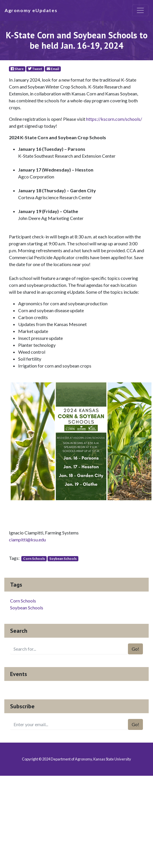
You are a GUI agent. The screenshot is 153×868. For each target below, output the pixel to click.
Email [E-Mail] (53, 69)
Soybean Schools (63, 559)
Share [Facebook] (17, 69)
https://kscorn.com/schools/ (114, 119)
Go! (135, 649)
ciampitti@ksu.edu (27, 540)
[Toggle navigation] (140, 10)
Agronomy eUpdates (31, 10)
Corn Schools (34, 559)
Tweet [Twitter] (35, 69)
